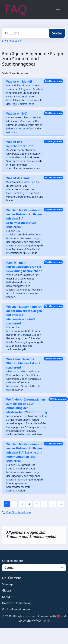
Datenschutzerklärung (17, 603)
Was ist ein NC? (17, 114)
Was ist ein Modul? (19, 82)
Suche (57, 33)
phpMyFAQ (34, 621)
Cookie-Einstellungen (16, 609)
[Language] (34, 568)
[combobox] (34, 33)
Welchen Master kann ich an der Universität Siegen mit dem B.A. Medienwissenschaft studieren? (24, 315)
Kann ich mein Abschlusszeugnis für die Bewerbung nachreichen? (24, 267)
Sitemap (8, 584)
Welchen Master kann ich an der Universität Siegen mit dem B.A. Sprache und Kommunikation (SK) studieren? (24, 452)
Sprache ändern (13, 561)
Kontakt (7, 597)
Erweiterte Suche (12, 41)
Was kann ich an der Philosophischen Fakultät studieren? (24, 363)
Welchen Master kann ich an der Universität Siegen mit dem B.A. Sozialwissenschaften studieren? (24, 218)
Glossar (7, 590)
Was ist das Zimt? (18, 178)
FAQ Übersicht (12, 578)
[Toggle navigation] (58, 10)
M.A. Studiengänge (18, 512)
